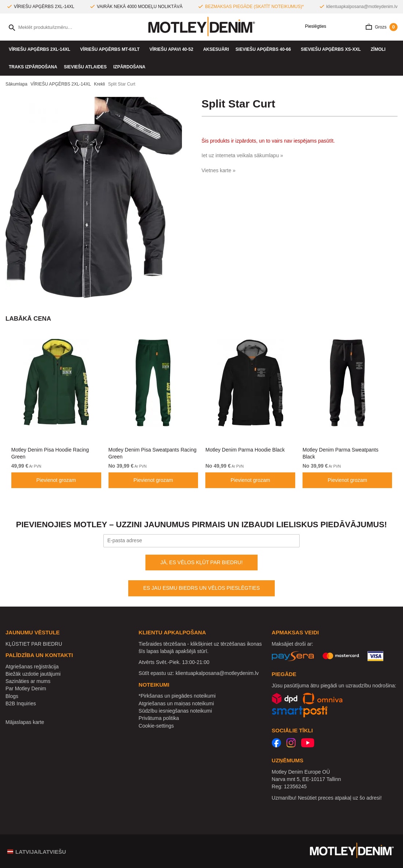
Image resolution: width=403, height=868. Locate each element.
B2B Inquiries (21, 703)
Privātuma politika (159, 718)
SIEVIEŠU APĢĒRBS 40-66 (265, 49)
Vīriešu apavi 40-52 (173, 49)
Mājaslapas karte (25, 722)
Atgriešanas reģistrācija (32, 667)
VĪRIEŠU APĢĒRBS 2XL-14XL (41, 49)
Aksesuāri (216, 49)
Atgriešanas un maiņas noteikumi (176, 703)
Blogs (12, 696)
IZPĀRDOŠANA (129, 67)
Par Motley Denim (26, 688)
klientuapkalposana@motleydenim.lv (362, 7)
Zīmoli (380, 49)
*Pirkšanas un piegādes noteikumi (177, 696)
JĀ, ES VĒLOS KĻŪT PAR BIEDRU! (201, 562)
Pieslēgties (313, 27)
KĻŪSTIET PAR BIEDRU (34, 644)
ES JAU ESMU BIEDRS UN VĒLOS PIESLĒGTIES (201, 588)
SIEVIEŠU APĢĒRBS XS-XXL (332, 49)
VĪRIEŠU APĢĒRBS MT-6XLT (111, 49)
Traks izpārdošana (33, 67)
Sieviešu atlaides (85, 67)
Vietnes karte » (219, 170)
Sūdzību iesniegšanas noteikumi (175, 711)
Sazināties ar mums (28, 681)
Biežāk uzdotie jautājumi (33, 674)
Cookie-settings (156, 726)
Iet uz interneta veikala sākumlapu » (242, 155)
